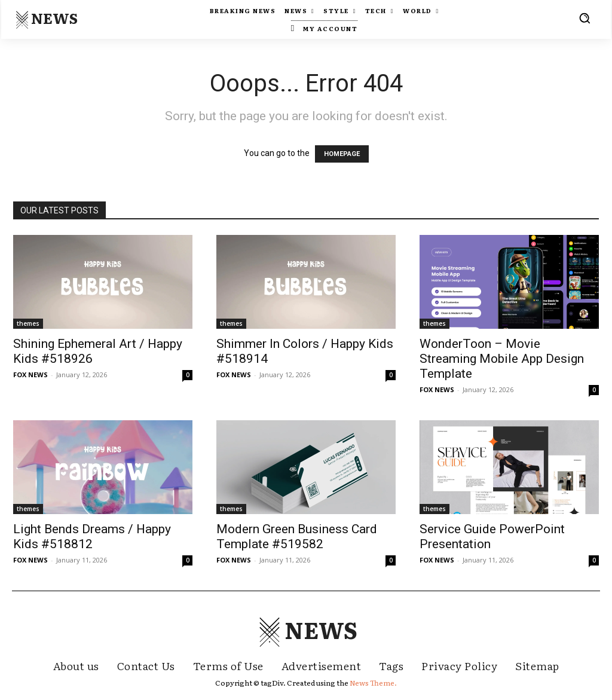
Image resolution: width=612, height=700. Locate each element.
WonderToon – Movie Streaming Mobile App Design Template (502, 359)
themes (28, 323)
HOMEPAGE (342, 154)
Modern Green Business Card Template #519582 (297, 537)
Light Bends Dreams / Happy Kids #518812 (92, 537)
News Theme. (373, 683)
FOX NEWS (30, 375)
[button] (585, 18)
